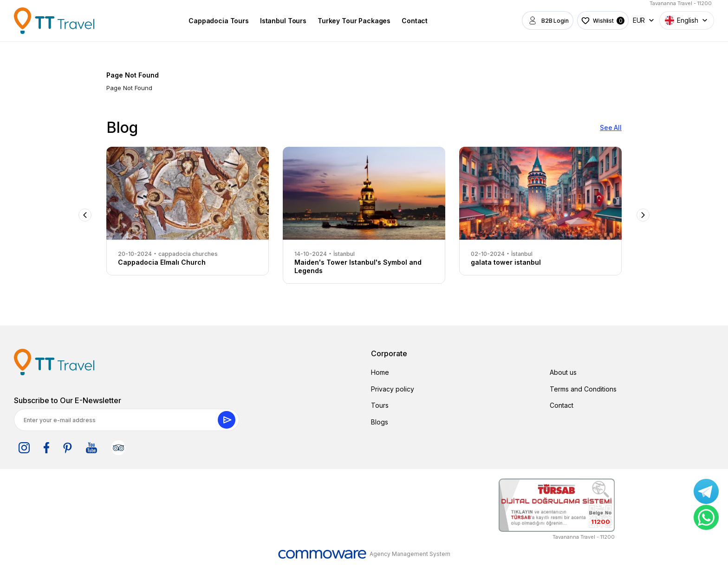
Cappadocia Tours (215, 21)
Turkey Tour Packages (351, 21)
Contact (411, 21)
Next (643, 215)
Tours (380, 405)
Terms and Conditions (583, 389)
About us (563, 372)
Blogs (380, 422)
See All (611, 127)
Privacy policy (393, 389)
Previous (85, 215)
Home (380, 372)
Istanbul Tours (280, 21)
